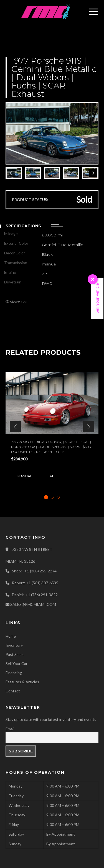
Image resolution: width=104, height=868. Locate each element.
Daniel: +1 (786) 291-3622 (35, 595)
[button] (15, 427)
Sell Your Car (17, 664)
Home (11, 636)
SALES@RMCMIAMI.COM (33, 604)
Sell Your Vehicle (97, 298)
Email (10, 729)
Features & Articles (22, 682)
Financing (14, 673)
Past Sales (15, 654)
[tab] (46, 497)
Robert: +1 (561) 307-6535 (35, 583)
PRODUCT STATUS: (30, 200)
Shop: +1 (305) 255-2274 (34, 571)
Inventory (14, 645)
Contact (13, 691)
